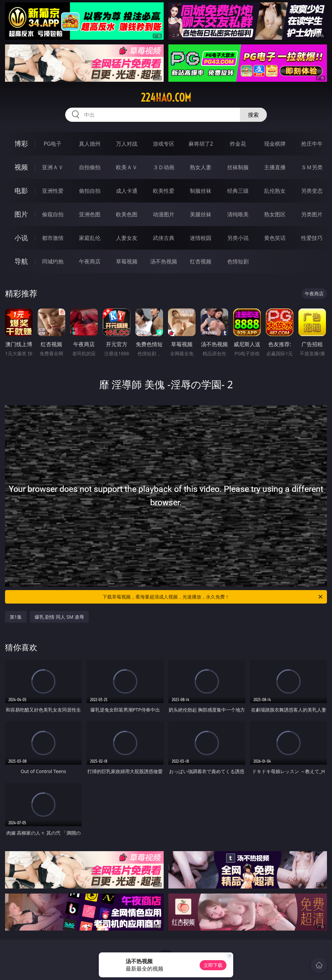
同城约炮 (53, 261)
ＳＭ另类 (312, 167)
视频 (21, 167)
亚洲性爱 (53, 191)
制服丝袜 (201, 191)
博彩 (21, 143)
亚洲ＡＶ (53, 167)
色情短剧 (238, 261)
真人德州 (90, 144)
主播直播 (275, 167)
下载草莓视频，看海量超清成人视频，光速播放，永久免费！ (213, 597)
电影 (21, 191)
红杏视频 (201, 261)
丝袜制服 (238, 167)
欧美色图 (127, 214)
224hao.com (166, 98)
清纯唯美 (238, 214)
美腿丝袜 (201, 214)
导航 (21, 261)
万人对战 (127, 144)
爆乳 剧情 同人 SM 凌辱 (59, 617)
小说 (21, 238)
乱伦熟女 (275, 191)
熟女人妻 (201, 167)
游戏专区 (164, 144)
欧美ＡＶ (127, 167)
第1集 (16, 617)
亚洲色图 (90, 214)
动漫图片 (164, 214)
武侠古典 (164, 238)
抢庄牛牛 (312, 144)
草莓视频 (127, 261)
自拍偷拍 (90, 167)
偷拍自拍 (90, 191)
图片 (21, 214)
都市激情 (53, 238)
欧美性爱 (164, 191)
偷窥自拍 (53, 214)
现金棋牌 (275, 144)
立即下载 (213, 965)
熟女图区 (275, 214)
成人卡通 (127, 191)
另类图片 (312, 214)
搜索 (253, 115)
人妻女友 (127, 238)
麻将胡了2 (201, 144)
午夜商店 (90, 261)
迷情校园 (201, 238)
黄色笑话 (275, 238)
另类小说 (238, 238)
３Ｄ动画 (164, 167)
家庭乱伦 (90, 238)
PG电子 (53, 144)
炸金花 (238, 144)
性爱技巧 (312, 238)
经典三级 (238, 191)
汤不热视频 (164, 261)
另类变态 (312, 191)
